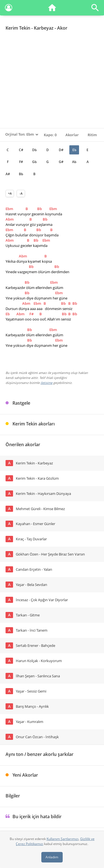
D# (61, 150)
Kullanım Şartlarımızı (63, 839)
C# (21, 150)
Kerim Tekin (18, 28)
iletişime (46, 383)
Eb (74, 150)
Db (34, 150)
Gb (34, 162)
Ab (74, 162)
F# (21, 162)
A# (8, 174)
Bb (21, 174)
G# (61, 162)
